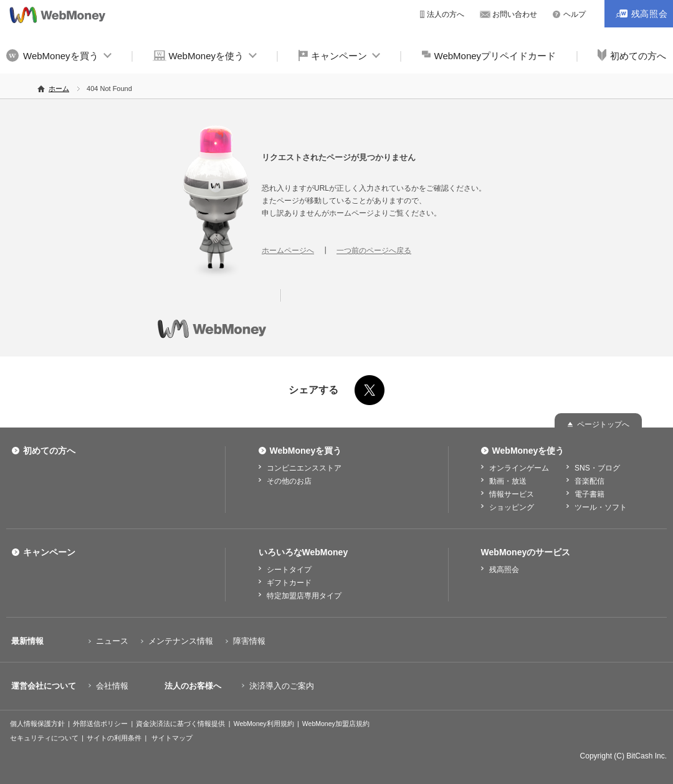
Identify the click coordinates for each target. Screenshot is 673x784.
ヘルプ (575, 14)
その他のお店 (289, 481)
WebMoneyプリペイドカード (495, 56)
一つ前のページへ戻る (374, 251)
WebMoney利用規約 (264, 724)
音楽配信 (589, 481)
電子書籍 (589, 494)
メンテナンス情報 (181, 641)
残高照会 (504, 570)
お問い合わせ (515, 14)
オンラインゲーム (519, 468)
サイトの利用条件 (114, 738)
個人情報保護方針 (37, 724)
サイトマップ (172, 738)
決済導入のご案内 (282, 686)
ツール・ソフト (601, 507)
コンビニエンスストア (304, 468)
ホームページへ (288, 251)
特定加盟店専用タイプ (304, 596)
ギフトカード (289, 583)
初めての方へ (49, 451)
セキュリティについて (44, 738)
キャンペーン (339, 56)
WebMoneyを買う (61, 56)
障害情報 (249, 641)
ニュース (112, 641)
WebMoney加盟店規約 (336, 724)
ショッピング (512, 507)
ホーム (59, 88)
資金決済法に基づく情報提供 (180, 724)
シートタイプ (289, 570)
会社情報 (112, 686)
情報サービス (512, 494)
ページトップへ (603, 424)
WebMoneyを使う (206, 56)
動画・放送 (508, 481)
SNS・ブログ (597, 468)
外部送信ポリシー (100, 724)
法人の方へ (446, 14)
